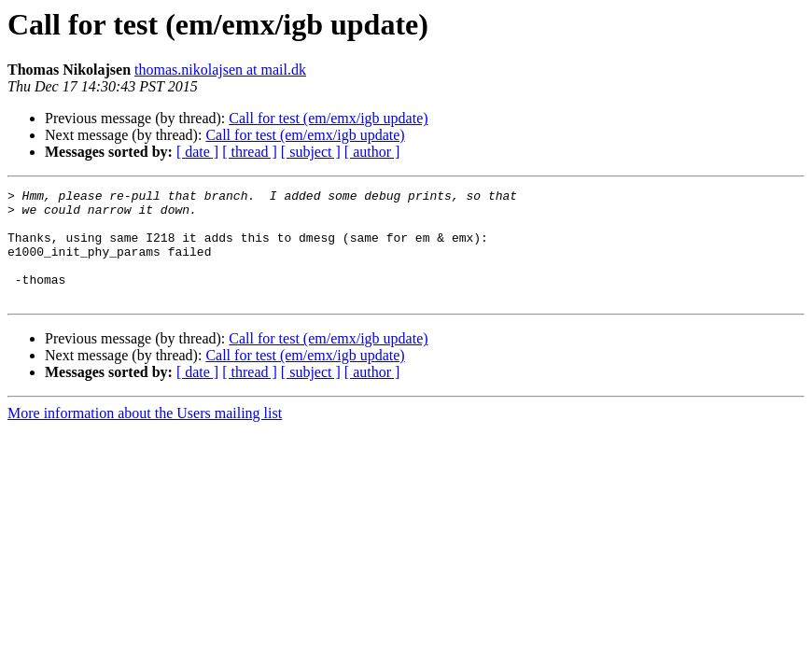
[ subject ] (311, 152)
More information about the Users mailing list (145, 435)
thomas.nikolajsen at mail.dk (220, 70)
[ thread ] (250, 152)
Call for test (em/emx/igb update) (328, 118)
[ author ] (372, 152)
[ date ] (197, 152)
